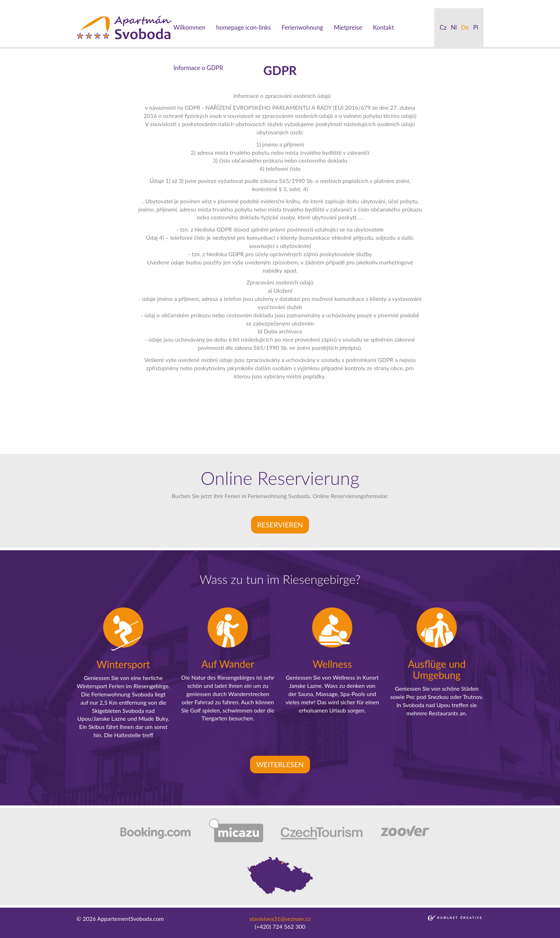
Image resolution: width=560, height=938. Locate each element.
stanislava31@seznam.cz (280, 919)
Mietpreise (348, 27)
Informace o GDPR (198, 68)
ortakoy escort (164, 4)
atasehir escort (439, 4)
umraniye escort (325, 4)
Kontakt (383, 27)
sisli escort (51, 4)
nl (454, 27)
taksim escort (127, 4)
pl (476, 27)
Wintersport (123, 664)
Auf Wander (228, 664)
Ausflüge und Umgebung (437, 669)
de (465, 27)
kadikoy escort (477, 4)
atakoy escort (363, 4)
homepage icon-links (243, 27)
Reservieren (280, 525)
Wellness (332, 664)
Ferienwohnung (302, 27)
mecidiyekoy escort (280, 4)
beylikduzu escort (87, 4)
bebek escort (238, 4)
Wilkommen (189, 27)
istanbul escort (18, 4)
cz (443, 27)
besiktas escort (202, 4)
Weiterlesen (280, 764)
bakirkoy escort (401, 4)
